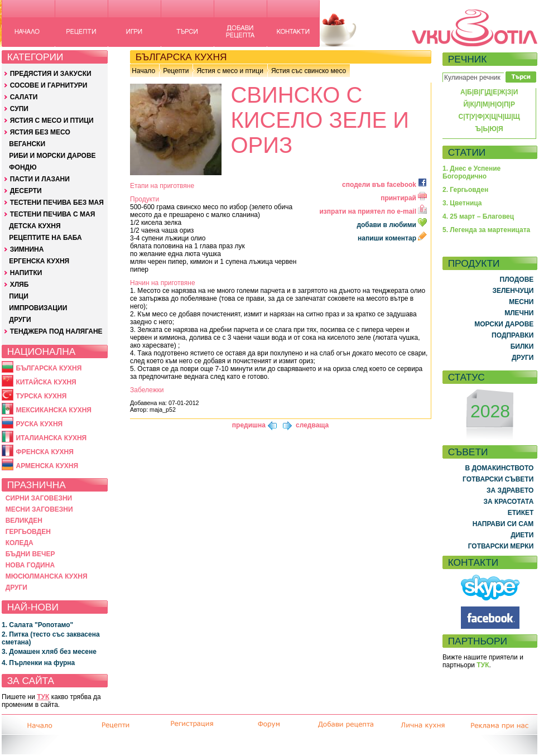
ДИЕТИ (522, 535)
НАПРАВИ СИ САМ (503, 524)
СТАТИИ (467, 152)
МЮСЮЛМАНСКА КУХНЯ (47, 576)
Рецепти (176, 71)
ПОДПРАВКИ (512, 335)
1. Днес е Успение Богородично (471, 172)
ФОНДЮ (23, 167)
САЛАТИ (24, 97)
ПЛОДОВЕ (517, 280)
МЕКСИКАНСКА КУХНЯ (54, 410)
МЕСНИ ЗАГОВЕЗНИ (39, 509)
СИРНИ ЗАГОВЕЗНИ (39, 498)
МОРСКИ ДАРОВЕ (504, 324)
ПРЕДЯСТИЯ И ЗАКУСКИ (51, 74)
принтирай (404, 198)
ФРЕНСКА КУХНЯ (44, 452)
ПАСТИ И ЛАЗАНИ (40, 179)
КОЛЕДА (20, 543)
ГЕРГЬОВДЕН (28, 532)
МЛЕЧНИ (519, 313)
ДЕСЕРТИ (26, 191)
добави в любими (393, 225)
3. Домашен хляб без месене (49, 652)
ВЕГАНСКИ (27, 144)
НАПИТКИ (26, 273)
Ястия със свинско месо (309, 71)
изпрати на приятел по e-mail (373, 211)
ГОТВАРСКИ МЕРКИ (501, 546)
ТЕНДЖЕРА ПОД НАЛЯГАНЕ (56, 331)
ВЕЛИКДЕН (24, 521)
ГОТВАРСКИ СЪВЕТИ (498, 479)
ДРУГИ (20, 320)
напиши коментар (392, 238)
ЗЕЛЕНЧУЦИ (513, 291)
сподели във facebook (384, 185)
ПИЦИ (19, 296)
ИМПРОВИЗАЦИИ (38, 308)
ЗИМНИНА (27, 249)
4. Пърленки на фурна (38, 663)
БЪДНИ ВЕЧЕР (30, 554)
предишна (249, 425)
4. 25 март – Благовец (478, 216)
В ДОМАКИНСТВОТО (499, 468)
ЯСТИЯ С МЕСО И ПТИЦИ (52, 121)
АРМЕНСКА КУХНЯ (47, 466)
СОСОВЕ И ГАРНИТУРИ (49, 85)
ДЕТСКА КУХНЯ (35, 226)
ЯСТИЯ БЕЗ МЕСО (40, 132)
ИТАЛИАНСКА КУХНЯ (51, 438)
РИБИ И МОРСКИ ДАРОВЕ (52, 156)
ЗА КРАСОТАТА (509, 502)
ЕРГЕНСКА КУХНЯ (39, 261)
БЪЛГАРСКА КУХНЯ (49, 368)
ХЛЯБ (20, 285)
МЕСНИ (521, 302)
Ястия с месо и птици (230, 71)
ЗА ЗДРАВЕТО (510, 490)
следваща (312, 425)
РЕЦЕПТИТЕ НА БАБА (45, 238)
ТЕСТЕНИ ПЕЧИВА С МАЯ (53, 214)
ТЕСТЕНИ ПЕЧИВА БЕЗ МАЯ (57, 203)
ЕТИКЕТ (521, 513)
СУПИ (19, 109)
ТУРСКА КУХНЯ (41, 396)
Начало (143, 71)
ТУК (43, 697)
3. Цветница (462, 203)
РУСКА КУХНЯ (39, 424)
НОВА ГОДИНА (30, 565)
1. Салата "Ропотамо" (37, 625)
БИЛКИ (522, 346)
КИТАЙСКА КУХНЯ (46, 382)
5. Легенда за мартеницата (486, 230)
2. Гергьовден (465, 190)
